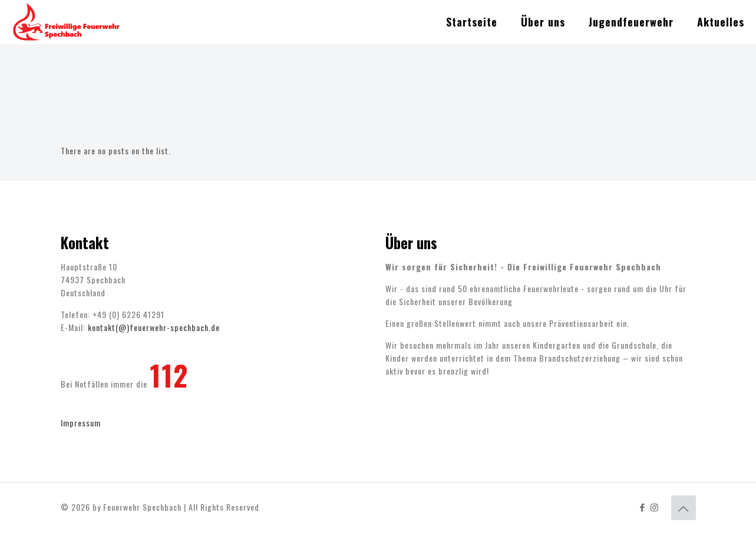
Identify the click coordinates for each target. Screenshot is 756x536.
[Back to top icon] (684, 508)
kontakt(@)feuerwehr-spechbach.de (154, 327)
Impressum (81, 423)
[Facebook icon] (643, 507)
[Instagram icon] (655, 507)
